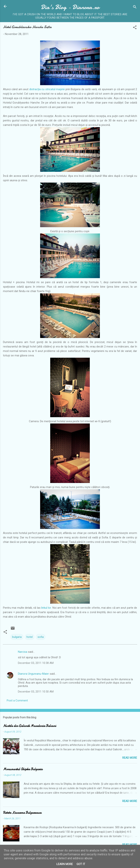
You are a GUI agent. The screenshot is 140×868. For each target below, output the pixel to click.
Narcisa (23, 652)
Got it (81, 864)
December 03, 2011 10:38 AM (36, 663)
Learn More (65, 864)
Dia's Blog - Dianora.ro (70, 7)
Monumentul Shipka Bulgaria (23, 769)
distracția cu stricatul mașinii (47, 89)
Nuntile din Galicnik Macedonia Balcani (29, 726)
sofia (41, 637)
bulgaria (17, 637)
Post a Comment (17, 700)
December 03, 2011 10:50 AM (36, 692)
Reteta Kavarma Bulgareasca (22, 813)
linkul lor (46, 608)
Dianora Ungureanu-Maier (33, 674)
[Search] (135, 8)
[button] (135, 28)
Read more (130, 758)
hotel (30, 637)
